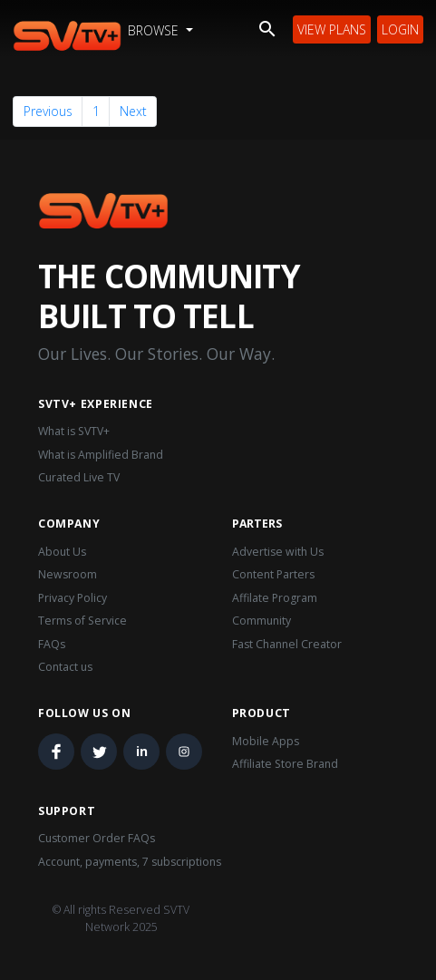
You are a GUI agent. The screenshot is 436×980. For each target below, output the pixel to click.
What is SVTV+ (74, 431)
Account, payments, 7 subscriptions (130, 862)
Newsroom (68, 574)
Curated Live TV (79, 477)
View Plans (332, 29)
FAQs (52, 644)
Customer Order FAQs (97, 838)
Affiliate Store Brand (285, 764)
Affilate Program (275, 598)
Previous (48, 111)
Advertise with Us (278, 552)
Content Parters (273, 574)
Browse (155, 30)
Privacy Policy (73, 598)
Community (262, 621)
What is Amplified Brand (101, 455)
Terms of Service (82, 621)
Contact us (65, 667)
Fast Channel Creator (287, 644)
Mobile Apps (266, 741)
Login (400, 29)
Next (133, 111)
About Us (62, 552)
